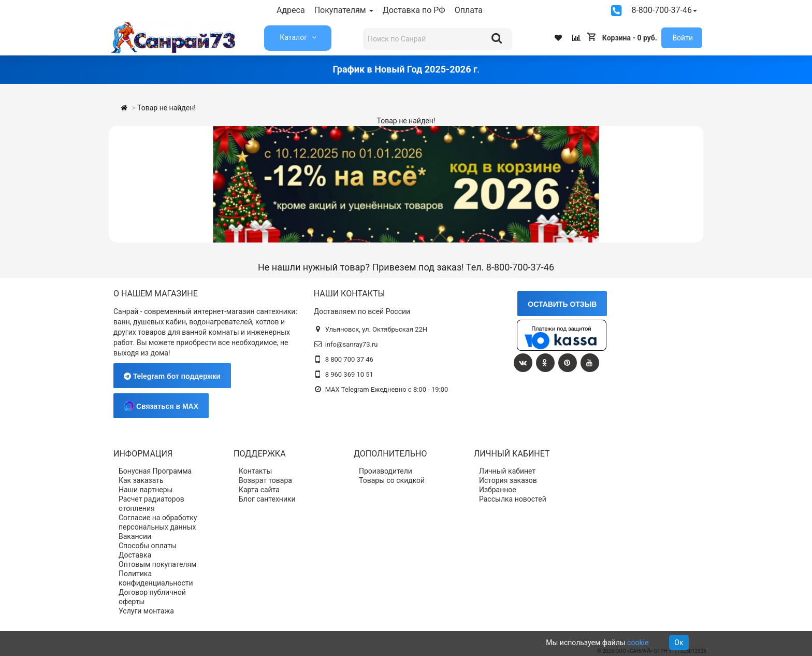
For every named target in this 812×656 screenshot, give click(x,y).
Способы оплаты (148, 546)
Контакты (255, 471)
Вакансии (135, 536)
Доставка (135, 555)
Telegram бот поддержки (172, 376)
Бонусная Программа (155, 471)
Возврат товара (265, 480)
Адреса (291, 10)
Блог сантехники (267, 499)
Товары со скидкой (392, 480)
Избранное (498, 490)
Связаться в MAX (161, 406)
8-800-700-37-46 (664, 10)
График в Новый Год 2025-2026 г (405, 69)
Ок (679, 643)
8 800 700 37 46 (349, 359)
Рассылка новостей (513, 499)
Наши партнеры (146, 490)
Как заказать (141, 480)
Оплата (469, 10)
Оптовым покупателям (158, 564)
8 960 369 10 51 (349, 374)
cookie (638, 643)
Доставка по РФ (414, 10)
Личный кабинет (507, 471)
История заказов (508, 480)
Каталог (294, 37)
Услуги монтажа (146, 611)
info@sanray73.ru (352, 344)
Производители (386, 471)
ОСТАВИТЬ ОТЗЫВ (562, 304)
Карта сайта (259, 490)
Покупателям (344, 10)
